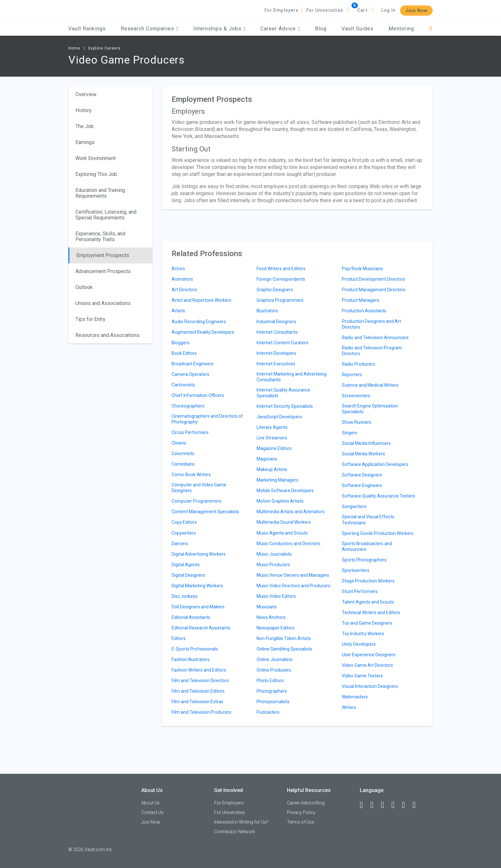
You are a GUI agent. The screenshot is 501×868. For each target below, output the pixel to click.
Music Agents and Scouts (282, 533)
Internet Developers (276, 353)
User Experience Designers (369, 655)
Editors (179, 638)
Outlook (84, 287)
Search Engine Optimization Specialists (370, 409)
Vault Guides (358, 29)
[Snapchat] (417, 805)
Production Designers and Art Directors (371, 324)
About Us (150, 803)
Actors (178, 269)
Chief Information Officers (198, 395)
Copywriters (184, 533)
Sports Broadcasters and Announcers (367, 546)
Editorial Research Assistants (201, 628)
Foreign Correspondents (281, 279)
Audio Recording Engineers (199, 322)
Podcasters (268, 712)
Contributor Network (235, 832)
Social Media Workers (363, 454)
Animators (182, 279)
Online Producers (274, 670)
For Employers (281, 10)
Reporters (352, 375)
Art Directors (184, 290)
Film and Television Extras (197, 702)
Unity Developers (359, 644)
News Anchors (271, 617)
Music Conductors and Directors (289, 544)
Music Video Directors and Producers (293, 586)
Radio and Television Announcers (375, 338)
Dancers (180, 544)
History (84, 110)
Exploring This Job (96, 174)
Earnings (85, 142)
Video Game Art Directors (367, 665)
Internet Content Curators (282, 343)
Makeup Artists (272, 469)
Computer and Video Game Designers (199, 488)
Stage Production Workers (368, 581)
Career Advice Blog (306, 803)
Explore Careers (104, 48)
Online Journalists (275, 659)
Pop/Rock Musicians (362, 269)
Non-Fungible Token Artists (284, 638)
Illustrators (267, 311)
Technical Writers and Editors (371, 613)
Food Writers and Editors (281, 269)
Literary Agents (272, 427)
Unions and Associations (103, 303)
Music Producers (273, 565)
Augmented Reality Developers (203, 332)
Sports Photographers (364, 560)
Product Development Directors (374, 279)
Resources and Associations (108, 335)
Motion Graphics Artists (280, 501)
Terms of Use (301, 822)
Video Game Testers (362, 676)
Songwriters (354, 506)
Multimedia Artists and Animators (291, 512)
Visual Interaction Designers (370, 686)
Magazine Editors (274, 448)
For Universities (325, 10)
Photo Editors (270, 681)
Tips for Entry (90, 319)
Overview (86, 94)
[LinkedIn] (375, 805)
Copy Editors (184, 522)
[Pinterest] (406, 805)
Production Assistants (364, 311)
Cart (362, 10)
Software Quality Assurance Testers (378, 496)
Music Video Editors (276, 596)
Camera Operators (190, 374)
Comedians (183, 464)
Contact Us (152, 812)
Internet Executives (276, 364)
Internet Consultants (277, 332)
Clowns (179, 443)
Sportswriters (356, 570)
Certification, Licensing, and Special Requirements (106, 215)
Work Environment (96, 158)
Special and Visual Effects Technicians (368, 520)
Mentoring (401, 29)
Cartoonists (183, 385)
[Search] (431, 29)
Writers (349, 707)
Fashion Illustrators (191, 659)
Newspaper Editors (276, 628)
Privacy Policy (301, 812)
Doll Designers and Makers (198, 607)
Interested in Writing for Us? (241, 822)
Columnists (183, 453)
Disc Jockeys (185, 596)
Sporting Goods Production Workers (378, 533)
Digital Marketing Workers (197, 586)
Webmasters (355, 697)
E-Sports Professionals (195, 649)
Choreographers (188, 406)
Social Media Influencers (366, 443)
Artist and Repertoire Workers (201, 300)
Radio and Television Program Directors (372, 351)
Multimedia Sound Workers (284, 522)
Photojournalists (273, 702)
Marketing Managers (277, 480)
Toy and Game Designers (367, 623)
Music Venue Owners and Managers (293, 575)
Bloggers (181, 343)
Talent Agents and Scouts (368, 602)
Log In (389, 10)
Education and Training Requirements (100, 193)
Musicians (267, 607)
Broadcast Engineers (193, 364)
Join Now (416, 11)
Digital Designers (188, 575)
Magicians (267, 459)
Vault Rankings (87, 29)
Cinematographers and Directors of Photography (207, 419)
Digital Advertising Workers (199, 554)
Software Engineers (362, 485)
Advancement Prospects (103, 271)
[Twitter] (385, 805)
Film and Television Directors (200, 681)
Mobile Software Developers (285, 491)
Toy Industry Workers (363, 634)
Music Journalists (274, 554)
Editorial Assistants (191, 617)
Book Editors (184, 353)
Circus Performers (190, 432)
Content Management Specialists (205, 512)
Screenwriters (356, 396)
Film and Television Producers (201, 712)
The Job (85, 126)
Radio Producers (358, 364)
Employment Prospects (103, 255)
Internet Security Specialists (285, 406)
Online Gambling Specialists (284, 649)
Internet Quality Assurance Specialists (283, 393)
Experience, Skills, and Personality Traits (100, 236)
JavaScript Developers (279, 417)
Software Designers (362, 475)
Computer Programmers (197, 501)
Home (74, 48)
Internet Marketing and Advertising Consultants (292, 377)
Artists (178, 311)
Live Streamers (272, 438)
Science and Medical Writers (370, 385)
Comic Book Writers (191, 475)
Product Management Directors (374, 290)
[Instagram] (396, 805)
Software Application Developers (375, 464)
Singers (350, 433)
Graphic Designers (275, 290)
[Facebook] (364, 805)
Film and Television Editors (198, 691)
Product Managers (361, 300)
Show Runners (357, 422)
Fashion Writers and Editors (199, 670)
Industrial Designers (276, 322)
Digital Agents (186, 565)
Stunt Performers (360, 591)
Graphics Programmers (280, 300)
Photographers (272, 691)
